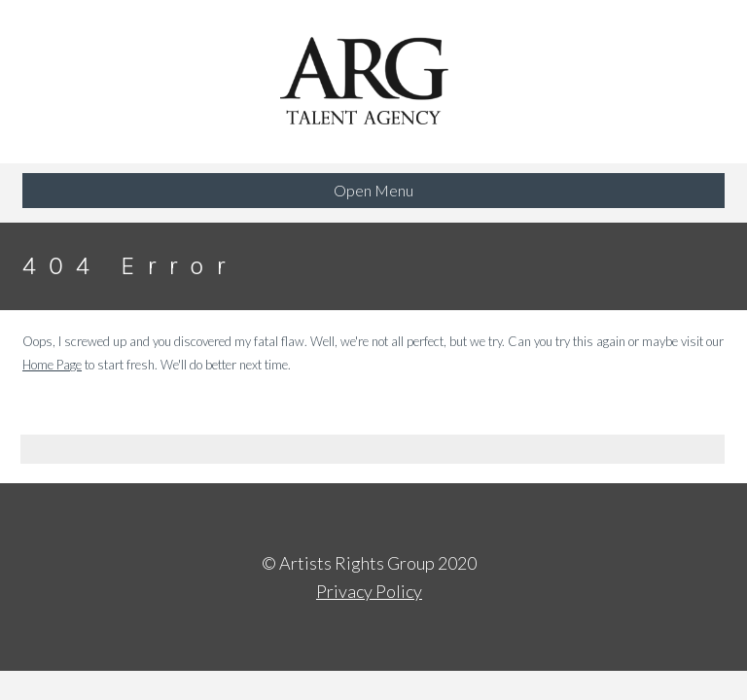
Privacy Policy (369, 591)
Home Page (52, 365)
